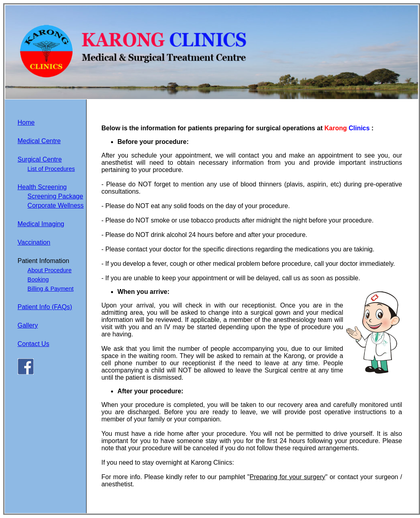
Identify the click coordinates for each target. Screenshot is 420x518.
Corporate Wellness (56, 205)
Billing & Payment (51, 289)
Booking (38, 279)
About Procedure (50, 270)
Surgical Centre (40, 159)
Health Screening (42, 187)
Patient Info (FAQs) (45, 307)
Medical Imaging (41, 224)
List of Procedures (51, 169)
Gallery (28, 325)
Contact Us (33, 344)
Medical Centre (39, 141)
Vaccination (34, 242)
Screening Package (56, 196)
